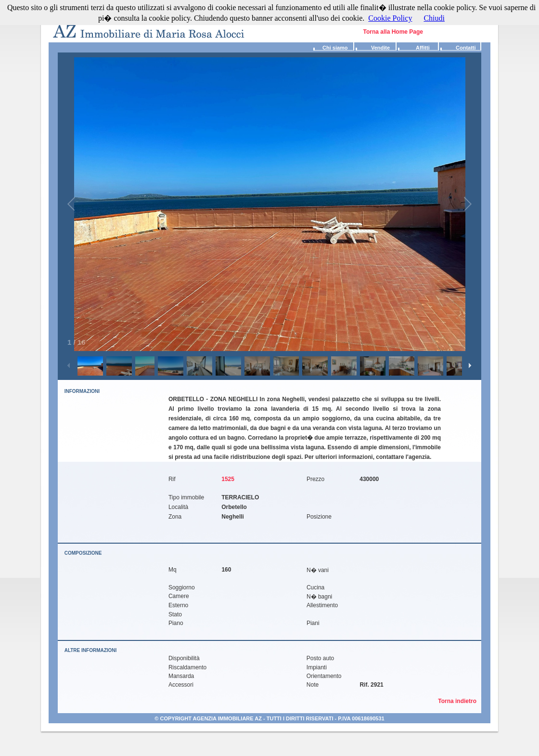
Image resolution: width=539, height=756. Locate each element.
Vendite (372, 48)
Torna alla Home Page (393, 32)
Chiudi (434, 18)
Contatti (457, 48)
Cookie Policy (390, 18)
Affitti (413, 48)
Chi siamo (330, 48)
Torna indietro (460, 701)
